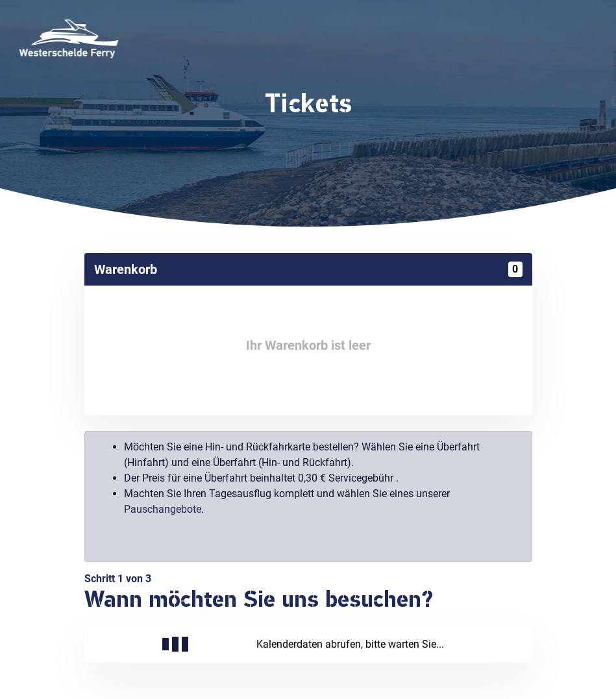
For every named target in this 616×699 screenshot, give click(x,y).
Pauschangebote (163, 509)
